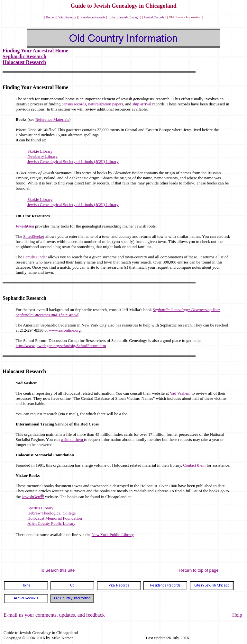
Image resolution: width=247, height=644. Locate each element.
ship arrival (142, 104)
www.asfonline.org (65, 330)
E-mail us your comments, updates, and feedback (54, 615)
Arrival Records (154, 17)
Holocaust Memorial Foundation (55, 518)
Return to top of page (199, 570)
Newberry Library (42, 156)
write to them (73, 439)
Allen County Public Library (51, 523)
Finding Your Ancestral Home (35, 51)
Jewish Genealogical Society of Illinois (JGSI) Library (73, 161)
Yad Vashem (180, 393)
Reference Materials (52, 119)
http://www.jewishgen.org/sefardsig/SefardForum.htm (61, 346)
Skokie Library (40, 151)
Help (237, 615)
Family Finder (35, 257)
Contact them (194, 465)
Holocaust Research (24, 62)
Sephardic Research (24, 56)
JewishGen (25, 226)
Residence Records (93, 17)
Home (50, 17)
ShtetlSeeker (34, 236)
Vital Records (67, 17)
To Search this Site (57, 570)
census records (74, 104)
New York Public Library (113, 535)
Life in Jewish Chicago (124, 17)
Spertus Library (40, 508)
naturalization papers (106, 104)
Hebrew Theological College (51, 513)
